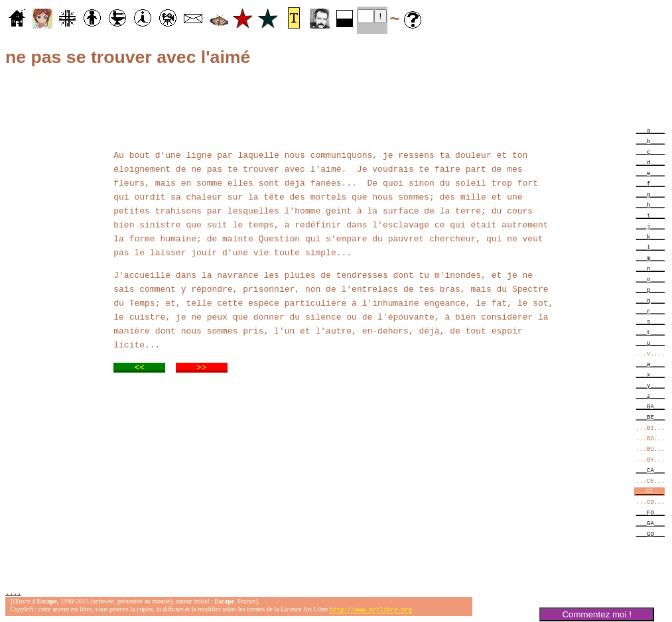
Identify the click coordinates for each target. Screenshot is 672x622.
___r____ (650, 311)
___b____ (650, 141)
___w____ (650, 364)
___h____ (650, 205)
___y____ (650, 385)
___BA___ (650, 406)
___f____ (650, 183)
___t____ (650, 332)
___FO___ (650, 512)
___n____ (650, 268)
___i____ (650, 215)
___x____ (650, 374)
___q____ (650, 300)
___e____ (650, 173)
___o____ (650, 279)
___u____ (650, 342)
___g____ (650, 194)
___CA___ (650, 470)
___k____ (650, 236)
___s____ (650, 321)
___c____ (650, 152)
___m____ (650, 258)
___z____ (650, 396)
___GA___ (650, 523)
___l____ (650, 247)
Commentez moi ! (596, 614)
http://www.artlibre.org (371, 611)
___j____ (650, 226)
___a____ (650, 130)
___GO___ (650, 533)
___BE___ (650, 417)
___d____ (650, 162)
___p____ (650, 289)
